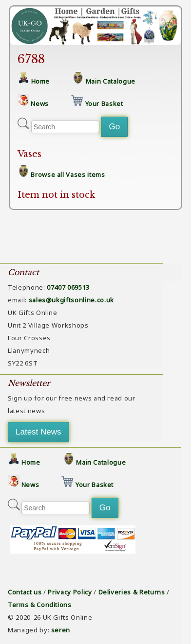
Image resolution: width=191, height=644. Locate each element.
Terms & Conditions (40, 605)
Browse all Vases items (68, 174)
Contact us (25, 592)
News (40, 104)
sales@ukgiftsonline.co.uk (71, 300)
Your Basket (104, 104)
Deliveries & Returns (132, 592)
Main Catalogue (111, 81)
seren (61, 630)
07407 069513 (68, 287)
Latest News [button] (38, 432)
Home (41, 81)
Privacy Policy (70, 592)
